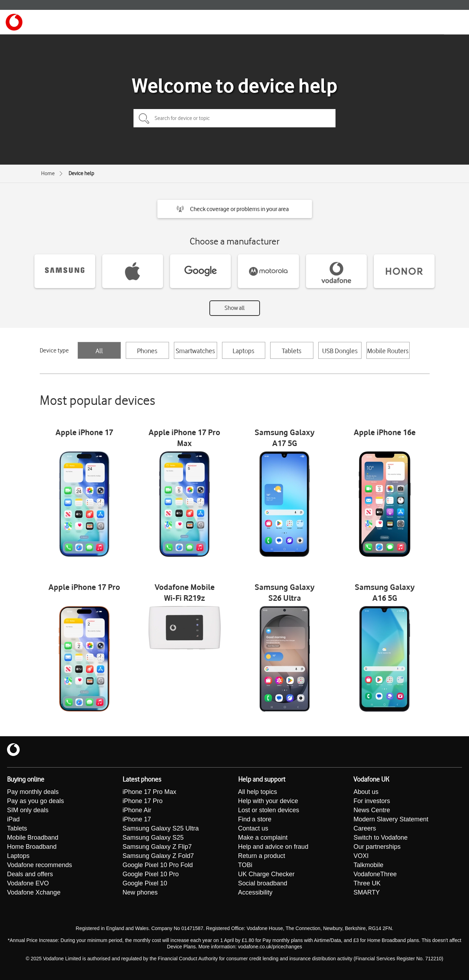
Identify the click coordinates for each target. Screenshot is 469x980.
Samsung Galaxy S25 (153, 838)
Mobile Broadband (33, 838)
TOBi (245, 865)
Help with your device (268, 801)
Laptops (243, 351)
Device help (81, 173)
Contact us (253, 828)
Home (48, 173)
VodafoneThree (375, 874)
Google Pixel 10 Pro (151, 874)
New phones (140, 892)
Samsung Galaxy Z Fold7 (158, 856)
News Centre (372, 810)
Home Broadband (32, 847)
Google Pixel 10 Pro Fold (158, 865)
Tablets (292, 351)
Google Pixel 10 (145, 883)
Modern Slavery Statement (391, 819)
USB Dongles (340, 351)
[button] (235, 209)
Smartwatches (195, 351)
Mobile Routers (388, 351)
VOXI (361, 856)
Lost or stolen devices (269, 810)
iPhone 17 (137, 819)
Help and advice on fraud (273, 847)
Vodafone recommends (40, 865)
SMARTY (367, 892)
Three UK (367, 883)
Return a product (262, 856)
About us (366, 792)
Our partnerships (377, 847)
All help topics (258, 792)
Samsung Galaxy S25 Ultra (161, 828)
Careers (365, 828)
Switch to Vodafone (380, 838)
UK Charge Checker (266, 874)
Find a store (255, 819)
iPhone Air (137, 810)
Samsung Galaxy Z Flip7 (157, 847)
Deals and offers (30, 874)
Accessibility (255, 892)
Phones (147, 351)
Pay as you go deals (35, 801)
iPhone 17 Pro (143, 801)
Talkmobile (368, 865)
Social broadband (263, 883)
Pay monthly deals (33, 792)
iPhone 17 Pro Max (149, 792)
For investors (372, 801)
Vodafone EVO (28, 883)
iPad (13, 819)
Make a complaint (263, 838)
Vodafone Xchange (34, 892)
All (99, 351)
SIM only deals (28, 810)
